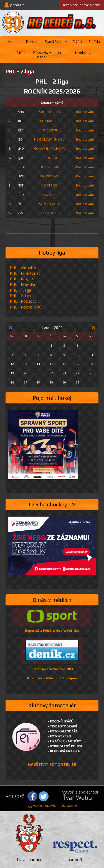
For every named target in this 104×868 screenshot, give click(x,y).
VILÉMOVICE (49, 213)
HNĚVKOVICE (49, 176)
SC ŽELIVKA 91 (49, 204)
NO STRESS (49, 185)
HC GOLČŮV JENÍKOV (49, 139)
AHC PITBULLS (49, 112)
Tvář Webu (77, 798)
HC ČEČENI (49, 130)
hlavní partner (29, 860)
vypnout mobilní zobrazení (52, 805)
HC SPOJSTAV (49, 167)
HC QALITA (49, 158)
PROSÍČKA (49, 195)
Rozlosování (85, 112)
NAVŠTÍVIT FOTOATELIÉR (52, 764)
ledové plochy (81, 5)
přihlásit (17, 5)
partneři (75, 860)
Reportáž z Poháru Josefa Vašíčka (52, 630)
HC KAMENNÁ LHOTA (49, 148)
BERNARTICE (49, 121)
